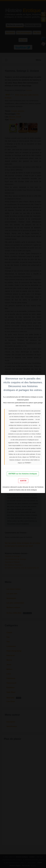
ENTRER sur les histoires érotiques (23, 474)
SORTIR (23, 481)
